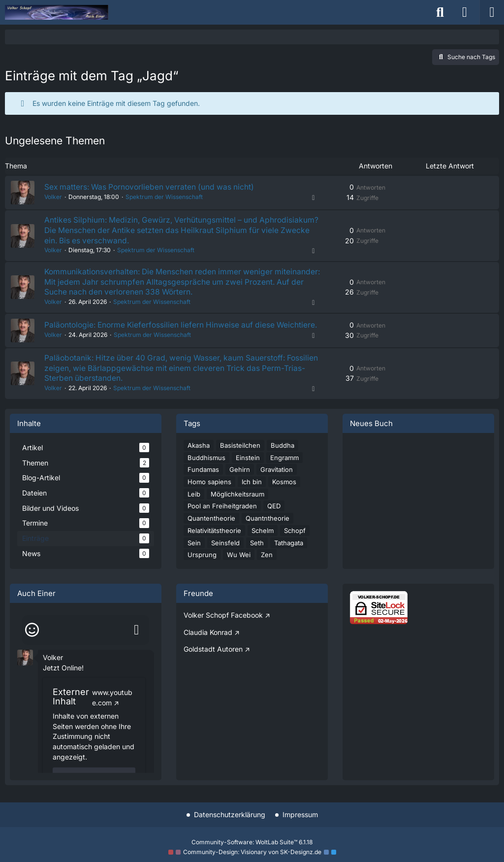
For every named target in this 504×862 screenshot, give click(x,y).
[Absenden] (136, 642)
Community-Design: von (252, 852)
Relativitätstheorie (214, 543)
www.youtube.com (112, 710)
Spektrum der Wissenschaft (163, 197)
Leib (194, 506)
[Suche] (440, 12)
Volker (52, 197)
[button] (25, 669)
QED (274, 519)
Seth (257, 555)
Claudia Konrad (208, 645)
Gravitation (277, 482)
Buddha (283, 458)
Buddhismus (206, 470)
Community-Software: (252, 842)
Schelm (263, 543)
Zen (267, 567)
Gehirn (240, 482)
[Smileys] (32, 642)
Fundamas (203, 482)
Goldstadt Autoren (213, 661)
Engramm (284, 470)
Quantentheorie (211, 530)
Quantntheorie (268, 530)
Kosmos (284, 494)
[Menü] (492, 12)
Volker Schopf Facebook (223, 627)
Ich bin (252, 494)
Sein (194, 555)
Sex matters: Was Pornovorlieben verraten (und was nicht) (151, 187)
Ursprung (202, 567)
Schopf (295, 543)
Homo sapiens (209, 494)
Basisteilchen (240, 458)
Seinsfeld (225, 555)
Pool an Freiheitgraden (222, 519)
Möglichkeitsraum (237, 506)
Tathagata (289, 555)
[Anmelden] (465, 12)
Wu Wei (239, 567)
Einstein (248, 470)
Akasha (199, 458)
